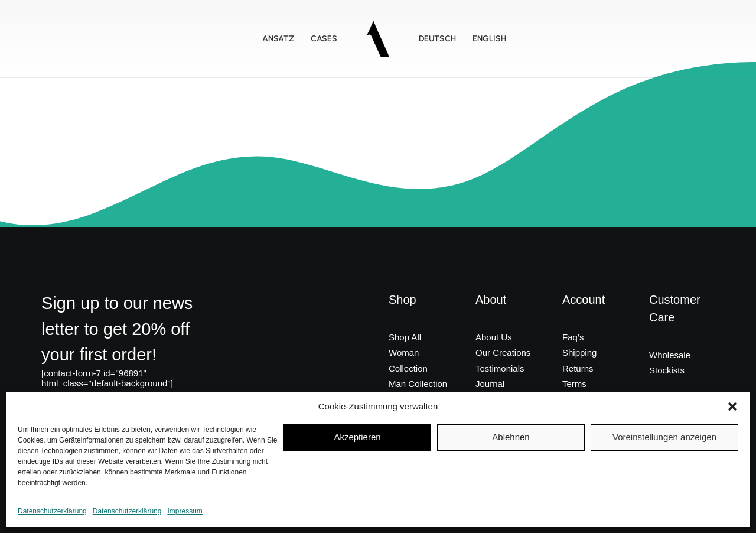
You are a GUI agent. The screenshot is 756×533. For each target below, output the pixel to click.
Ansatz (278, 39)
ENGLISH (489, 39)
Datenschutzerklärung (52, 511)
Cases (324, 39)
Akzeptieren (357, 437)
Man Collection (418, 384)
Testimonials (500, 368)
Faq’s (573, 337)
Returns (578, 368)
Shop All (405, 337)
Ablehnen (511, 437)
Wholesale (670, 355)
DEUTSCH (437, 39)
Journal (490, 384)
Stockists (667, 370)
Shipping (579, 352)
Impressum (185, 511)
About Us (494, 337)
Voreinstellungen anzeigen (664, 437)
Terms (574, 384)
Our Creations (503, 352)
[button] (732, 407)
